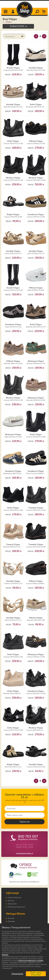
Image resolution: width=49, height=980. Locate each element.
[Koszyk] (44, 12)
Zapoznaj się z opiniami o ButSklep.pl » (24, 882)
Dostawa (11, 921)
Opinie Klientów (14, 898)
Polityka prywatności (16, 907)
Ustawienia (17, 974)
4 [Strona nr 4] (40, 36)
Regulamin (12, 904)
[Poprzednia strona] (36, 36)
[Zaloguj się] (13, 12)
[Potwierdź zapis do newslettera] (24, 822)
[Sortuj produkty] (14, 36)
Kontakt (11, 918)
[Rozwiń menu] (6, 12)
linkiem (5, 955)
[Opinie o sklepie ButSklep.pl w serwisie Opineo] (16, 875)
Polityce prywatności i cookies (31, 961)
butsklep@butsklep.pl (24, 853)
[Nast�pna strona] (44, 36)
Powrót (7, 22)
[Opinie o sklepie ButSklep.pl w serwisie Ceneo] (33, 875)
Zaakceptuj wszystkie (36, 974)
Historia (11, 901)
